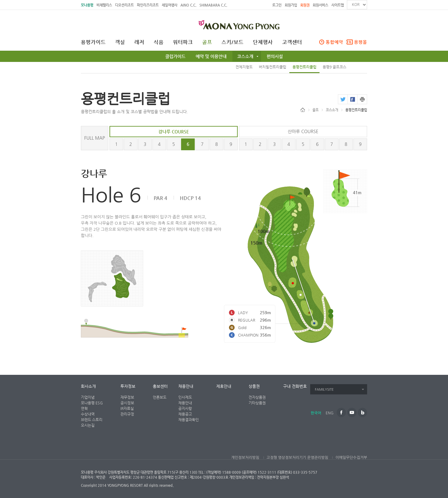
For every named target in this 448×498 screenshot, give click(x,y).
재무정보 (127, 397)
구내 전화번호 (295, 386)
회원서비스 (320, 5)
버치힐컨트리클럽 (273, 67)
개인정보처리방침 (245, 458)
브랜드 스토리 (92, 420)
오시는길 (88, 425)
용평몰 (361, 42)
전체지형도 (244, 67)
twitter (343, 99)
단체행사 (263, 42)
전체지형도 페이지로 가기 (112, 278)
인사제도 (185, 397)
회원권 (305, 5)
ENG (330, 413)
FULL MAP (95, 138)
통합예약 (334, 42)
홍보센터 (160, 386)
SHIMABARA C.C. (213, 5)
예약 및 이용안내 (211, 56)
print (362, 99)
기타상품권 (257, 403)
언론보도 (160, 397)
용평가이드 (93, 42)
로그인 (277, 5)
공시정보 (127, 403)
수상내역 (88, 414)
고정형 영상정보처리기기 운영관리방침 (297, 458)
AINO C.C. (188, 5)
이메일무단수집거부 (351, 458)
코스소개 (245, 56)
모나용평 (87, 5)
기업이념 (88, 397)
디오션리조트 (124, 5)
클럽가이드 (175, 56)
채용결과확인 (189, 420)
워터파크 (183, 42)
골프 (207, 42)
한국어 (316, 413)
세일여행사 (170, 5)
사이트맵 (338, 5)
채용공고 (185, 414)
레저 (139, 42)
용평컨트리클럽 (304, 67)
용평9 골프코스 (334, 67)
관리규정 (127, 414)
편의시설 (275, 56)
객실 (120, 42)
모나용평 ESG (92, 403)
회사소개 (88, 386)
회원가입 (291, 5)
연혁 (84, 408)
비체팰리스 (104, 5)
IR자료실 (127, 408)
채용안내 (186, 386)
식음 (159, 42)
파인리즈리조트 (148, 5)
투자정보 (128, 386)
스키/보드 (233, 42)
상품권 (254, 386)
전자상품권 (257, 397)
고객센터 (292, 42)
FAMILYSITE (324, 390)
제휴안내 (224, 386)
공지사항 (185, 408)
